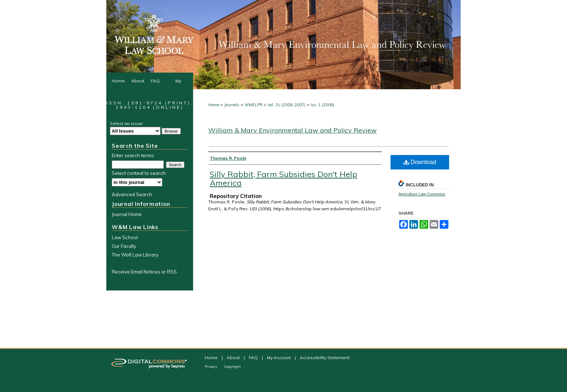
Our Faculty (124, 246)
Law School (125, 237)
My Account (279, 357)
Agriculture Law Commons (422, 194)
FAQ (254, 357)
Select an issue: (127, 123)
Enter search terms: (133, 155)
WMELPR (253, 105)
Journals (232, 105)
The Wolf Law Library (135, 255)
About (234, 357)
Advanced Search (132, 194)
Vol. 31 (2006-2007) (287, 105)
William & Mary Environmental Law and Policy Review (293, 130)
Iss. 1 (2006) (322, 105)
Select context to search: (139, 173)
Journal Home (127, 214)
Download (420, 162)
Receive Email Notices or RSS (144, 272)
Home (214, 105)
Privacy (211, 367)
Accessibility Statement (325, 357)
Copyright (232, 367)
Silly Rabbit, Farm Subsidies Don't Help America (283, 178)
